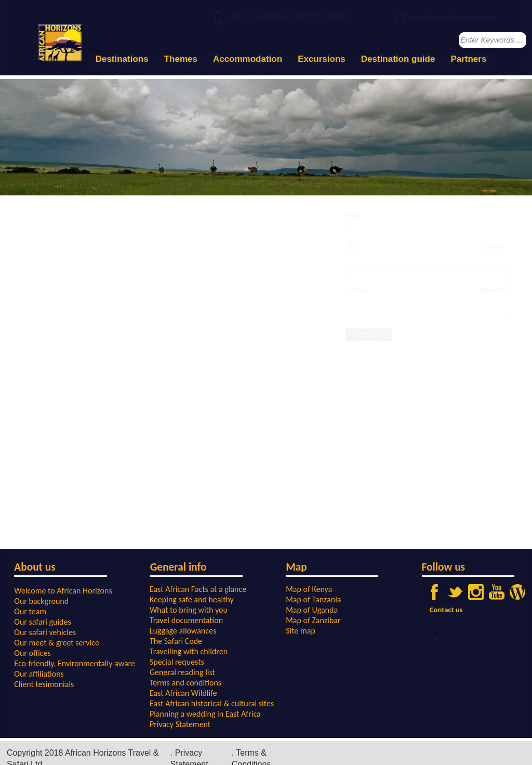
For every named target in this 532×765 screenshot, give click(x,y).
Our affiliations (39, 674)
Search (368, 335)
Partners (468, 59)
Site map (301, 631)
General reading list (182, 672)
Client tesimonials (44, 684)
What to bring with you (189, 610)
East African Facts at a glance (198, 589)
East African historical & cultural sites (212, 703)
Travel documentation (186, 620)
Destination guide (398, 59)
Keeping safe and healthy (192, 599)
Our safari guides (42, 622)
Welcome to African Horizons (63, 591)
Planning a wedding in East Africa (205, 714)
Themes (181, 59)
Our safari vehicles (45, 632)
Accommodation (248, 59)
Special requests (177, 662)
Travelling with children (189, 651)
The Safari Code (176, 641)
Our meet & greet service (57, 643)
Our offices (32, 653)
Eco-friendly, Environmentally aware (75, 663)
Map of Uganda (312, 610)
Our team (30, 611)
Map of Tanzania (313, 599)
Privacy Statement (180, 724)
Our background (41, 601)
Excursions (322, 59)
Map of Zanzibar (313, 620)
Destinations (122, 59)
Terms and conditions (185, 683)
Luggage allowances (183, 631)
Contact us (446, 610)
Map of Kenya (309, 589)
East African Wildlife (183, 693)
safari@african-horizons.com (452, 17)
